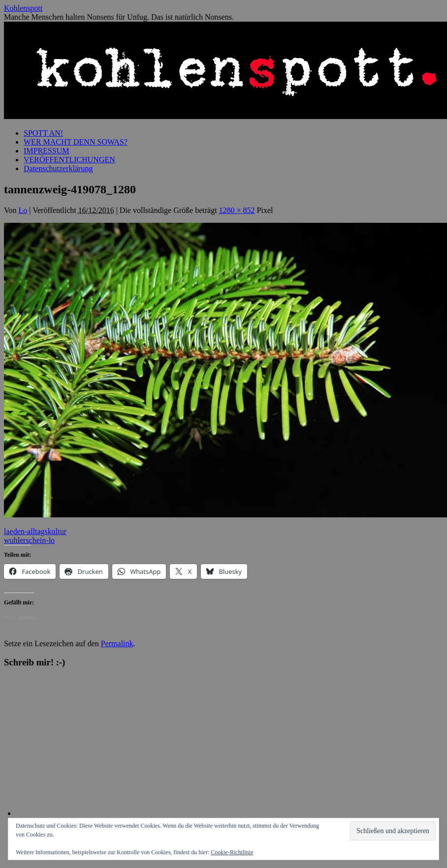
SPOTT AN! (43, 133)
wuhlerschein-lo (29, 540)
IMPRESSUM (46, 151)
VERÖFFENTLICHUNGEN (69, 160)
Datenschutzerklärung (58, 168)
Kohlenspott (23, 8)
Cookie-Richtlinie (232, 852)
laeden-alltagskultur (35, 531)
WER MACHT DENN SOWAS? (76, 142)
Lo (23, 210)
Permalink (117, 644)
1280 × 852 (237, 210)
